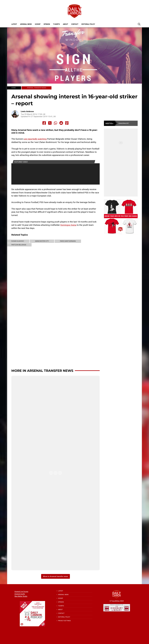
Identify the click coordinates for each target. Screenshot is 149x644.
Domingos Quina (68, 225)
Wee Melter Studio (21, 596)
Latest (14, 24)
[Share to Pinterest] (67, 123)
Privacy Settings (64, 621)
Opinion (47, 24)
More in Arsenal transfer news (42, 371)
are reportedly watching (35, 139)
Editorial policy (88, 24)
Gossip (38, 24)
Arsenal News (26, 24)
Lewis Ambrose (27, 111)
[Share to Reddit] (61, 123)
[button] (139, 24)
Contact (75, 24)
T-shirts (56, 24)
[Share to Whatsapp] (56, 123)
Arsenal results (20, 594)
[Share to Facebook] (44, 123)
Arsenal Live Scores (21, 592)
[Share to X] (50, 123)
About (66, 24)
